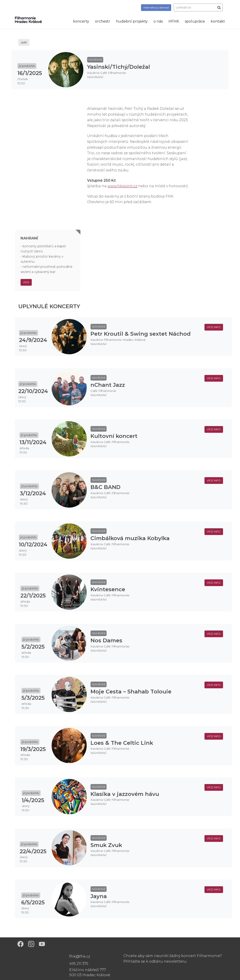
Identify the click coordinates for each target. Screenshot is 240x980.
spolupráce (195, 21)
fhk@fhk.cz (80, 956)
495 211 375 (79, 964)
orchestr (103, 21)
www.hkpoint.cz (122, 186)
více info (214, 327)
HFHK (174, 21)
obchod (156, 7)
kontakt (218, 21)
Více (26, 282)
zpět (24, 42)
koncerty (81, 21)
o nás (158, 21)
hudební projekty (132, 21)
